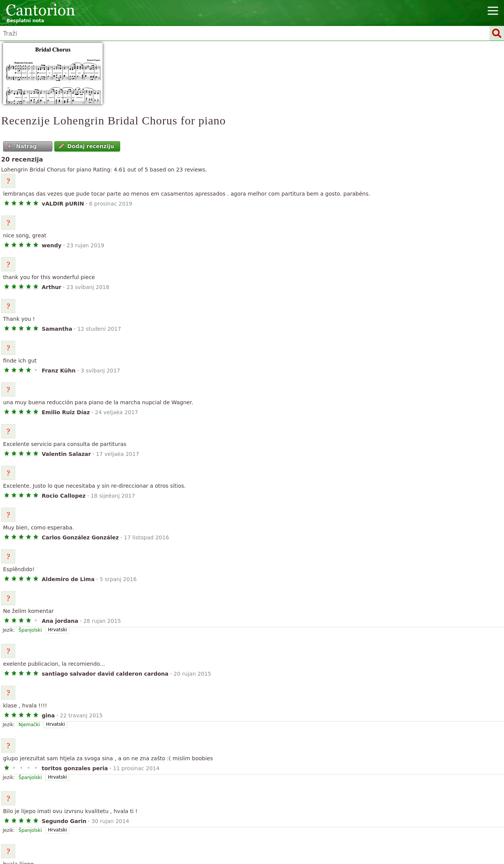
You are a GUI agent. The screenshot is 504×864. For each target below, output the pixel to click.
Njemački (29, 725)
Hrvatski (57, 630)
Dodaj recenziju (86, 146)
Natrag (22, 146)
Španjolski (30, 630)
